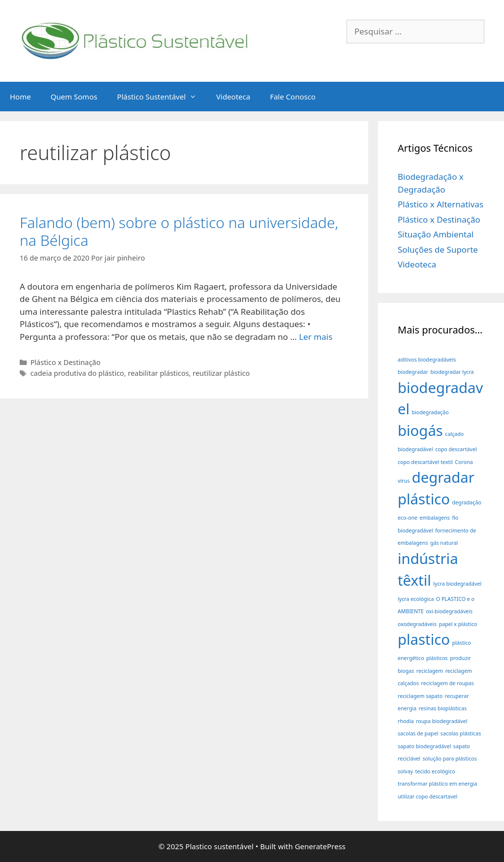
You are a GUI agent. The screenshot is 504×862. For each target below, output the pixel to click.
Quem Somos (74, 97)
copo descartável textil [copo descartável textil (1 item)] (425, 462)
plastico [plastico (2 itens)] (424, 639)
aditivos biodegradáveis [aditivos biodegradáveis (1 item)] (427, 360)
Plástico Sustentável (162, 97)
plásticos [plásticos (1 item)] (437, 658)
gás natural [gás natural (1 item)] (444, 543)
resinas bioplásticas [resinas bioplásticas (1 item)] (443, 708)
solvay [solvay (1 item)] (405, 771)
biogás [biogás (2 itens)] (420, 431)
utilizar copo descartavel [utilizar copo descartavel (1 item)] (427, 796)
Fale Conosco (293, 97)
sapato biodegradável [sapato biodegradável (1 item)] (424, 746)
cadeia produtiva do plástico (77, 373)
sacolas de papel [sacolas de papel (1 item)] (418, 733)
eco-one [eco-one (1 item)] (408, 518)
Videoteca (233, 97)
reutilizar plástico (221, 373)
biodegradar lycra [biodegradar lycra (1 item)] (452, 372)
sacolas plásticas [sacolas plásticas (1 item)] (461, 733)
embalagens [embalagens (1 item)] (435, 518)
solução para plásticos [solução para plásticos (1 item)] (450, 759)
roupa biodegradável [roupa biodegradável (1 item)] (441, 721)
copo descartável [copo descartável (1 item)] (456, 449)
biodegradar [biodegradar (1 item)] (413, 372)
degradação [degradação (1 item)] (467, 502)
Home (20, 97)
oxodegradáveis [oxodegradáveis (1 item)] (417, 624)
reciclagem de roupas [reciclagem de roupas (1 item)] (447, 683)
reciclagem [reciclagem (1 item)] (430, 671)
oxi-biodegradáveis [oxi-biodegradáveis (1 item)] (449, 611)
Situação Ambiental (436, 234)
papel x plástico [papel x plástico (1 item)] (458, 624)
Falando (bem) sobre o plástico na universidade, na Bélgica (179, 231)
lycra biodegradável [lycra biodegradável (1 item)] (457, 584)
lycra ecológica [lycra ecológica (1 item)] (416, 599)
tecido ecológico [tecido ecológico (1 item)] (435, 771)
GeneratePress (320, 846)
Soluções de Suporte (438, 249)
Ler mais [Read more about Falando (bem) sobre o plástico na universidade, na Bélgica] (315, 337)
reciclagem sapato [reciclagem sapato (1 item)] (420, 696)
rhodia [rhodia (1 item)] (406, 721)
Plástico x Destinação (66, 362)
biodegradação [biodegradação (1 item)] (430, 412)
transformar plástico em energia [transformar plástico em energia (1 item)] (438, 784)
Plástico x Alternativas (441, 204)
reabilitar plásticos (158, 373)
